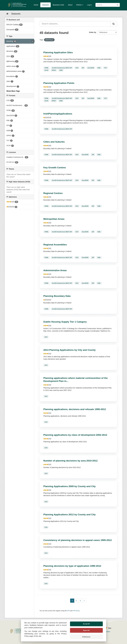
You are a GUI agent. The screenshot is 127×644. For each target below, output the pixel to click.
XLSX (46, 70)
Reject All (86, 630)
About (70, 5)
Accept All (86, 624)
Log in (89, 5)
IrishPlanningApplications (58, 114)
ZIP (83, 68)
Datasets (45, 5)
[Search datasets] (108, 5)
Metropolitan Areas (54, 219)
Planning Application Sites (58, 52)
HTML (46, 68)
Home (36, 5)
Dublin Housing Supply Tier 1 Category (65, 322)
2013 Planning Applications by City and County (69, 350)
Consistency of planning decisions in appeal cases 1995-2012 (78, 540)
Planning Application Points (59, 83)
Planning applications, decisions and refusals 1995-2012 (75, 409)
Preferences (86, 637)
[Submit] (118, 5)
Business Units (58, 5)
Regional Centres (53, 193)
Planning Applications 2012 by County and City (69, 515)
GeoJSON (91, 68)
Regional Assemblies (55, 245)
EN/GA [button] (80, 5)
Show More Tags (13, 91)
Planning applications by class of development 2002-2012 (75, 435)
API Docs (76, 611)
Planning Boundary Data (57, 296)
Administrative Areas (55, 270)
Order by (93, 32)
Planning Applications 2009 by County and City (69, 486)
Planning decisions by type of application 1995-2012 (72, 566)
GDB (61, 70)
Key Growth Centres (55, 168)
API (68, 611)
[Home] (7, 14)
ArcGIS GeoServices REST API (62, 68)
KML (99, 68)
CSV (77, 68)
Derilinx (106, 632)
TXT (105, 68)
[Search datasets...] (75, 24)
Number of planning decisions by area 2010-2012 (70, 461)
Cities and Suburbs (54, 142)
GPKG (54, 70)
